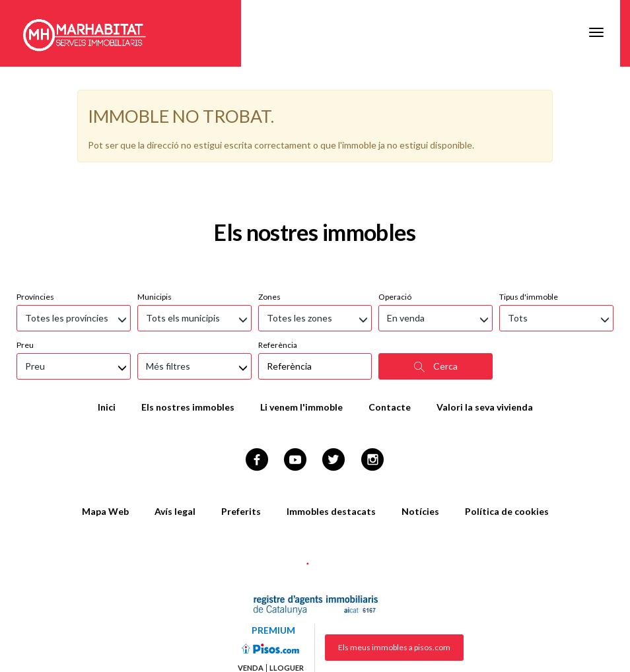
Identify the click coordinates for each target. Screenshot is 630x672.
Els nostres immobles (188, 340)
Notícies (420, 445)
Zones (269, 230)
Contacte (390, 340)
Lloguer (287, 601)
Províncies (35, 230)
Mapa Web (105, 445)
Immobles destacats (331, 445)
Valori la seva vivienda (485, 340)
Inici (107, 340)
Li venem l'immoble (301, 340)
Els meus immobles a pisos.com (394, 581)
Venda (251, 601)
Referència (278, 278)
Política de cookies (507, 445)
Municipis (155, 230)
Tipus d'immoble (529, 230)
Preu (25, 278)
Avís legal (175, 445)
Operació (395, 230)
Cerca (436, 300)
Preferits (241, 445)
